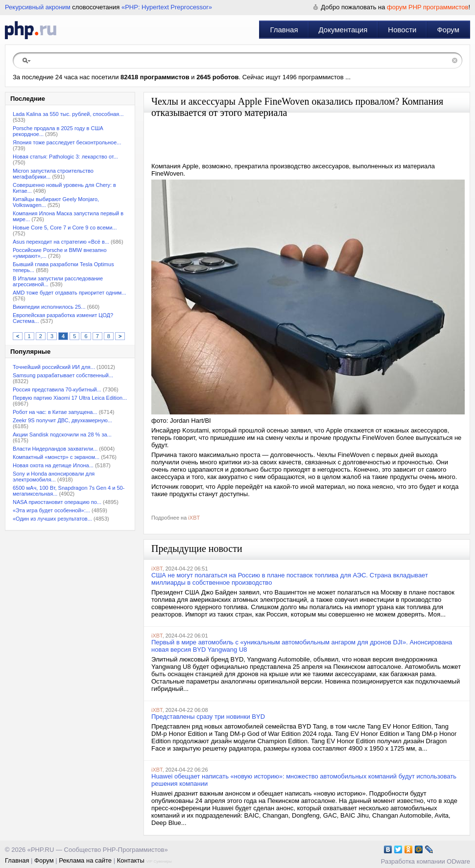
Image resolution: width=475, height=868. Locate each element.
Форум (448, 30)
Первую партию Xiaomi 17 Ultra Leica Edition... (70, 398)
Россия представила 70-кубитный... (57, 389)
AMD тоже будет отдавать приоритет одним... (70, 293)
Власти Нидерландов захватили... (55, 449)
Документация (343, 30)
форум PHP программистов (427, 7)
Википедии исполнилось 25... (49, 307)
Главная (284, 30)
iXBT (194, 518)
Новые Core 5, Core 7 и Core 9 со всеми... (65, 228)
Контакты (131, 860)
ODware (458, 861)
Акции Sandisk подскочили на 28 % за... (62, 434)
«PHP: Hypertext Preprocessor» (167, 7)
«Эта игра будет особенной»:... (51, 510)
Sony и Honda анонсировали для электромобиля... (54, 477)
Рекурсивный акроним (38, 7)
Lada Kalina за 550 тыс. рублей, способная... (68, 114)
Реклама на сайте (85, 860)
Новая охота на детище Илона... (53, 465)
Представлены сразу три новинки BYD (208, 717)
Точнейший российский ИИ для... (54, 367)
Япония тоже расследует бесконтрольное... (67, 142)
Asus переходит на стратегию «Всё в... (61, 242)
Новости (402, 30)
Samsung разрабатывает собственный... (63, 375)
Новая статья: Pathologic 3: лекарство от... (65, 157)
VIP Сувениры (159, 861)
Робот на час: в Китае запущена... (55, 412)
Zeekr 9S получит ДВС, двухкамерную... (62, 420)
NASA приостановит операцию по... (57, 502)
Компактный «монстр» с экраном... (56, 457)
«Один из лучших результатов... (52, 519)
